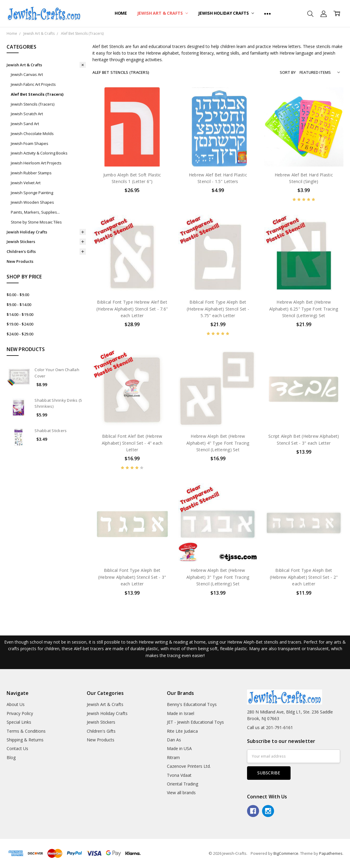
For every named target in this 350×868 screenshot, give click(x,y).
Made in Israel (181, 713)
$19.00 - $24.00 (20, 324)
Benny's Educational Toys (192, 704)
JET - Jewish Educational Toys (195, 722)
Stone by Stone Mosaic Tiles (36, 222)
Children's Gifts (21, 251)
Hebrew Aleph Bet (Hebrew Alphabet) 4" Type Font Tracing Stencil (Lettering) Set (218, 443)
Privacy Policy (20, 713)
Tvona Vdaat (179, 775)
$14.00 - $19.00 (20, 314)
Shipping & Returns (25, 740)
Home (121, 13)
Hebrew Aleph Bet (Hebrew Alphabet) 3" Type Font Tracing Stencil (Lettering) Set (218, 577)
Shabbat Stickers (51, 431)
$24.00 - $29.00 (20, 334)
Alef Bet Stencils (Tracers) (37, 94)
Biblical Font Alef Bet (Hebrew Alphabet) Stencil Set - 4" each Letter (132, 443)
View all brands (181, 793)
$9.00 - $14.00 (19, 305)
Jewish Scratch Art (27, 114)
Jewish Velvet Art (26, 183)
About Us (16, 704)
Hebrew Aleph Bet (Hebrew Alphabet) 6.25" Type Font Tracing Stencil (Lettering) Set (304, 309)
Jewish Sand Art (25, 124)
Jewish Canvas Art (27, 74)
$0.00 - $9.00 (18, 295)
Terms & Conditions (26, 731)
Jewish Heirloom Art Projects (36, 163)
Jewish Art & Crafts (163, 13)
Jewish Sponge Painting (32, 193)
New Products (20, 261)
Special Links (19, 722)
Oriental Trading (183, 784)
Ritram (173, 757)
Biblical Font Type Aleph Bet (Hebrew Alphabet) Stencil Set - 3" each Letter (132, 577)
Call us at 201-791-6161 (270, 727)
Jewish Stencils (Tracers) (33, 104)
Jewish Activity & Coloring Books (39, 153)
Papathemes (331, 853)
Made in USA (179, 748)
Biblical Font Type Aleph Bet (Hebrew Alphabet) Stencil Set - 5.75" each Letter (218, 309)
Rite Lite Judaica (182, 731)
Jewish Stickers (21, 242)
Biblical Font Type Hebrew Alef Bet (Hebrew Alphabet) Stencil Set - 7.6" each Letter (132, 309)
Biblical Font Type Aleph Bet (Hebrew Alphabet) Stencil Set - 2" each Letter (304, 577)
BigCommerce (286, 853)
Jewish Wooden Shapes (32, 202)
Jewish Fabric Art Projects (33, 84)
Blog (11, 757)
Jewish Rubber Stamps (31, 173)
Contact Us (17, 748)
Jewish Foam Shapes (30, 143)
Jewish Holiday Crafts (226, 13)
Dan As (174, 740)
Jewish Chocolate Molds (32, 134)
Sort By (288, 72)
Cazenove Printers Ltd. (189, 766)
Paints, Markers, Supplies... (35, 212)
